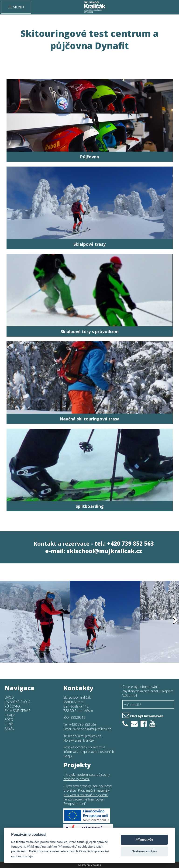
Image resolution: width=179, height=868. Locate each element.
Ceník (9, 724)
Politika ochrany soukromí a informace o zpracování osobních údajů (89, 752)
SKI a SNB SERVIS (17, 711)
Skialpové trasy (89, 244)
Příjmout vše (144, 840)
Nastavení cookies (89, 865)
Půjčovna (89, 157)
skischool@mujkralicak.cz (104, 551)
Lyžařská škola (18, 702)
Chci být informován (143, 715)
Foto (9, 720)
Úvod (9, 697)
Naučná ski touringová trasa (90, 419)
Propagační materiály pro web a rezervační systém (87, 793)
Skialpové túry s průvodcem (90, 331)
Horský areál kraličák (79, 740)
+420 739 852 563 (83, 724)
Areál (9, 728)
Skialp (10, 715)
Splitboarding (90, 506)
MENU (16, 7)
